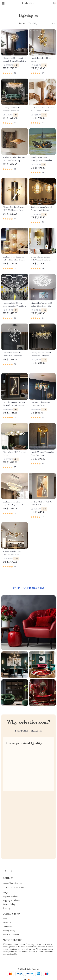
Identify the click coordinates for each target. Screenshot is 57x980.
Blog (5, 919)
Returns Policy (9, 905)
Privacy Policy (9, 931)
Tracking (6, 908)
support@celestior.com (13, 883)
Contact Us (8, 927)
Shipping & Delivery (11, 901)
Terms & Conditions (11, 935)
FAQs (5, 893)
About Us (7, 923)
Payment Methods (11, 897)
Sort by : (22, 24)
